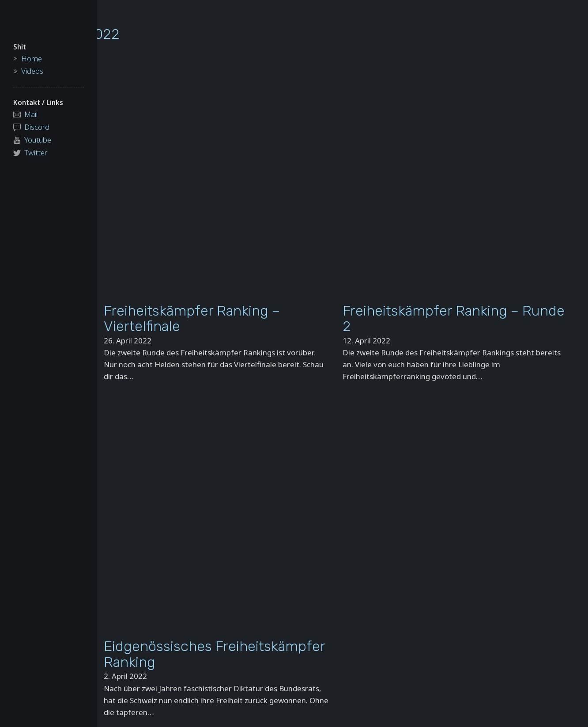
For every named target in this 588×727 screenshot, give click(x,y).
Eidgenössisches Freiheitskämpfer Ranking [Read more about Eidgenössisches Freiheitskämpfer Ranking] (214, 654)
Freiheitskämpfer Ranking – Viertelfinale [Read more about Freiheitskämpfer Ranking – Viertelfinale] (192, 319)
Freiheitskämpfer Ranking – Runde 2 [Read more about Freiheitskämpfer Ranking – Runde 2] (454, 319)
